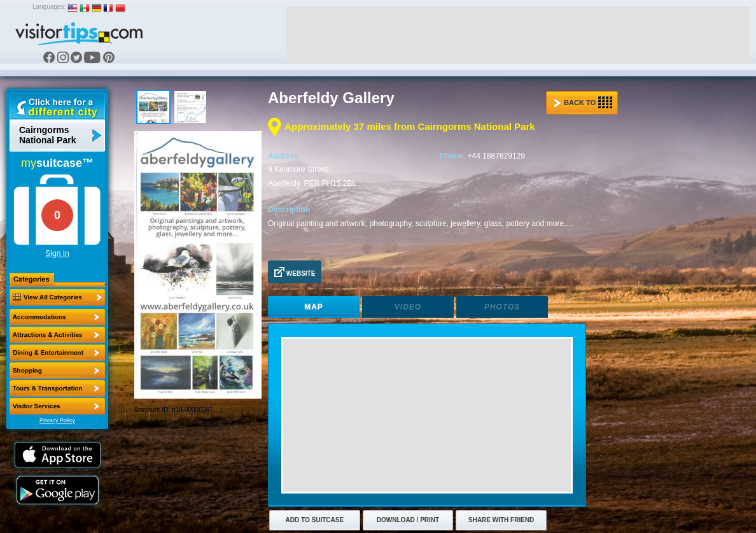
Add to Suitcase (315, 520)
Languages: (49, 7)
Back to (583, 103)
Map (314, 307)
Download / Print (408, 520)
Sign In (57, 253)
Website (295, 272)
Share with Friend (501, 520)
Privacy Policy (57, 420)
